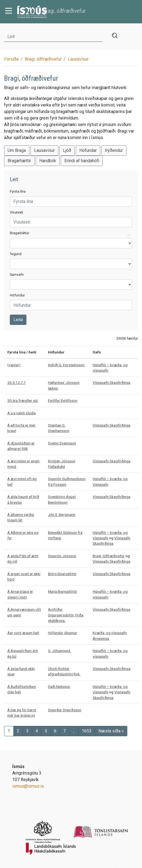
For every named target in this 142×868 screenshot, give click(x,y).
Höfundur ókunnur (63, 633)
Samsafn (17, 275)
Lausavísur (78, 59)
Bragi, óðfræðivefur (43, 59)
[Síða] (87, 731)
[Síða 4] (37, 731)
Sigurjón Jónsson (62, 556)
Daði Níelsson (59, 687)
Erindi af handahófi (82, 161)
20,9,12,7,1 (17, 383)
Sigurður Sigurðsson (65, 710)
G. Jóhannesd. (59, 651)
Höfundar (88, 150)
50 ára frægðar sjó (23, 400)
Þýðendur (114, 150)
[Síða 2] (18, 731)
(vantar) (14, 365)
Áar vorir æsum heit (23, 633)
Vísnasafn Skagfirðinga (111, 383)
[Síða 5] (46, 731)
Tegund (16, 254)
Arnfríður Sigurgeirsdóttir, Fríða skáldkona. (66, 615)
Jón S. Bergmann (62, 515)
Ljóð (67, 150)
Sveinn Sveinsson (62, 443)
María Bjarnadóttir (63, 591)
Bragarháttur (19, 233)
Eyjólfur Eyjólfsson (63, 400)
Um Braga (17, 150)
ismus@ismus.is (28, 786)
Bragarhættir (19, 161)
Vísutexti (16, 212)
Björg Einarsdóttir (62, 574)
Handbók (48, 161)
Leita (18, 320)
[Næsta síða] (111, 731)
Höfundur (17, 295)
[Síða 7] (64, 731)
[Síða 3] (27, 731)
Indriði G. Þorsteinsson (66, 365)
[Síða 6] (55, 731)
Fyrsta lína (18, 191)
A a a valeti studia (22, 413)
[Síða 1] (9, 731)
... (129, 234)
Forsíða (11, 59)
